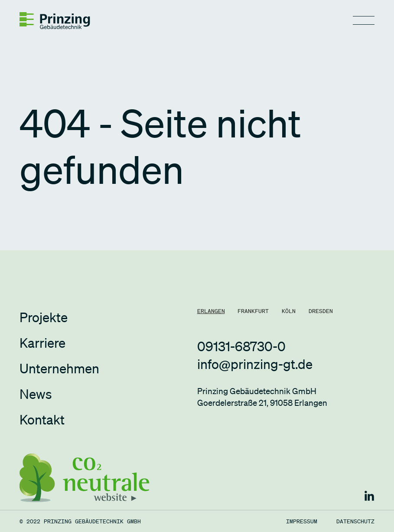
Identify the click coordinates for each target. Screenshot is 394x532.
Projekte (44, 317)
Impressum (302, 521)
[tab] (211, 311)
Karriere (42, 343)
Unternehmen (59, 368)
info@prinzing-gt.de (255, 364)
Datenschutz (355, 521)
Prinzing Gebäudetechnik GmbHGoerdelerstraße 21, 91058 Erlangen (262, 397)
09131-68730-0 (241, 346)
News (36, 394)
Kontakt (42, 419)
